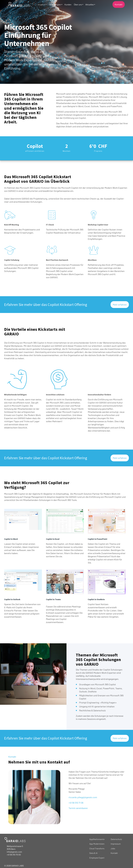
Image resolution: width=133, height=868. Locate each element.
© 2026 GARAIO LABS (14, 866)
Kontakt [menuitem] (114, 853)
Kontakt (119, 4)
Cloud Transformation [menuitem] (99, 848)
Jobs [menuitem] (113, 848)
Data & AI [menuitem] (93, 853)
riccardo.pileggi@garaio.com (83, 797)
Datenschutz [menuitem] (116, 839)
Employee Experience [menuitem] (99, 858)
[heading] (66, 350)
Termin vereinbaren (78, 808)
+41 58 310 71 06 (76, 803)
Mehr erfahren (120, 305)
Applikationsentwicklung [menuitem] (100, 839)
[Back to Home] (19, 4)
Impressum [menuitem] (116, 844)
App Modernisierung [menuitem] (98, 844)
